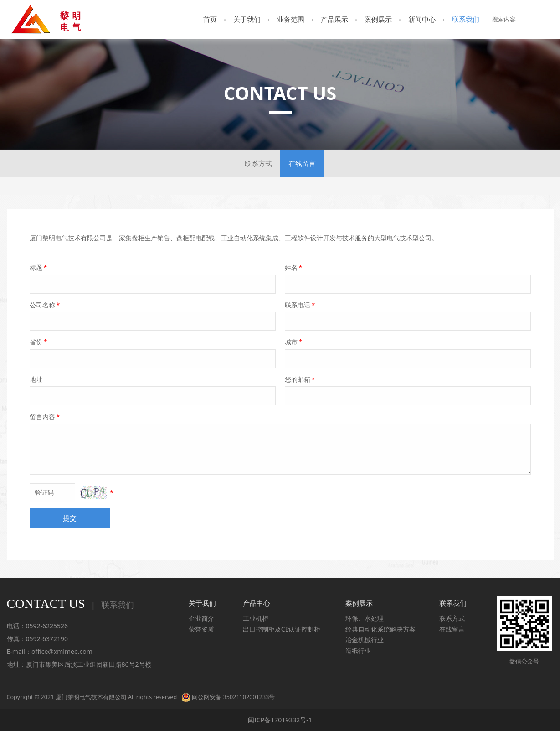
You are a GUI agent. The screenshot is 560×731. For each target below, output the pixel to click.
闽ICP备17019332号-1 (280, 720)
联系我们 (466, 19)
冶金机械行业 (365, 640)
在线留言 (302, 163)
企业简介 (201, 618)
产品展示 (334, 19)
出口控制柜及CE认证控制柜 (282, 629)
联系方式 (258, 163)
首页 (210, 19)
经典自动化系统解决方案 (380, 629)
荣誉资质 (201, 629)
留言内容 (46, 417)
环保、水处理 (365, 618)
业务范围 (291, 19)
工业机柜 (256, 618)
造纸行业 (358, 651)
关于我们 (247, 19)
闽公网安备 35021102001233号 (228, 697)
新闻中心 (422, 19)
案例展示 (378, 19)
